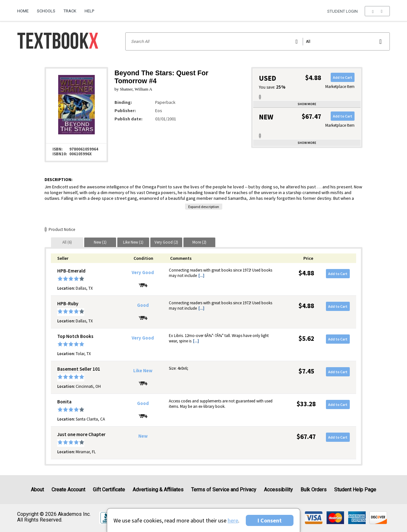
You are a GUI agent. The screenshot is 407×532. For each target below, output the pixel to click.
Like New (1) (133, 242)
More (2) (199, 242)
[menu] (377, 11)
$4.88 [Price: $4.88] (306, 273)
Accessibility (278, 490)
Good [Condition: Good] (143, 305)
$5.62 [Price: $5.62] (306, 338)
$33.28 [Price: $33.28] (306, 404)
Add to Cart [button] (343, 77)
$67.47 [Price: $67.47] (306, 437)
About (37, 490)
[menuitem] (25, 9)
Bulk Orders (314, 490)
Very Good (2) (166, 242)
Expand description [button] (204, 207)
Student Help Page (355, 490)
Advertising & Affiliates (158, 490)
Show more (307, 104)
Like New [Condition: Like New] (143, 371)
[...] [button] (201, 276)
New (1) (100, 242)
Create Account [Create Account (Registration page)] (68, 490)
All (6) (67, 242)
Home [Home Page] (23, 11)
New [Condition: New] (143, 436)
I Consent (270, 520)
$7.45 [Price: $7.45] (306, 371)
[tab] (67, 242)
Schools (46, 11)
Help (89, 11)
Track (70, 11)
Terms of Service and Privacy (224, 490)
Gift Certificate (109, 490)
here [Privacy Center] (233, 520)
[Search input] (258, 41)
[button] (377, 11)
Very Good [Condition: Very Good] (143, 273)
